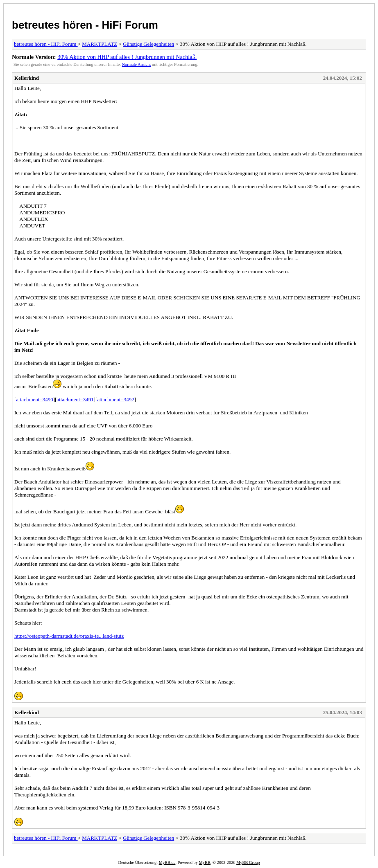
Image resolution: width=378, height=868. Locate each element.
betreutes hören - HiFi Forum (85, 25)
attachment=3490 (34, 399)
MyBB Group (248, 862)
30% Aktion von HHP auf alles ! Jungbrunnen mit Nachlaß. (127, 57)
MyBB (205, 862)
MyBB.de (167, 862)
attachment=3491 (75, 399)
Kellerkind (27, 78)
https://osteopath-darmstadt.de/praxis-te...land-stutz (69, 636)
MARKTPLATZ (100, 44)
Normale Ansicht (137, 64)
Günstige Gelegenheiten (148, 44)
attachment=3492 (115, 399)
